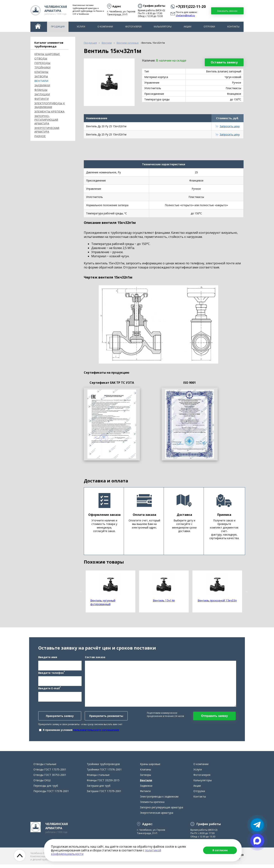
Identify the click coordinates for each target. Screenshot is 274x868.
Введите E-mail (50, 690)
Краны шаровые (47, 54)
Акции (187, 27)
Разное (40, 136)
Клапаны (41, 72)
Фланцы (41, 90)
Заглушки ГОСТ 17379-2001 (104, 795)
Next (246, 592)
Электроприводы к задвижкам (50, 105)
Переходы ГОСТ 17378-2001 (51, 795)
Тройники (42, 67)
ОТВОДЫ (41, 58)
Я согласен (220, 850)
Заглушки (42, 94)
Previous (81, 592)
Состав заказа (95, 659)
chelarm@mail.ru (185, 15)
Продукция (58, 27)
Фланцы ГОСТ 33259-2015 (103, 784)
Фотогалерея (133, 27)
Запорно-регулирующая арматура (46, 120)
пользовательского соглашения (96, 732)
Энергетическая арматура (47, 130)
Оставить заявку (224, 62)
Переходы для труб (46, 789)
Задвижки (42, 85)
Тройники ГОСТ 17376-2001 (104, 773)
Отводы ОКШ (42, 784)
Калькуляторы (163, 27)
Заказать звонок (227, 11)
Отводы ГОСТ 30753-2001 (50, 778)
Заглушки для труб (99, 789)
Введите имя (48, 659)
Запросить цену (230, 126)
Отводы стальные (45, 768)
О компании (105, 27)
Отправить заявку (214, 718)
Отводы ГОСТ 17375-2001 (50, 773)
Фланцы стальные (98, 778)
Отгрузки (209, 27)
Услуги (81, 27)
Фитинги (41, 99)
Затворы (41, 76)
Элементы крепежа (49, 111)
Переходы (42, 63)
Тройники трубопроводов (103, 768)
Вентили (41, 81)
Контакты (233, 27)
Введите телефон (52, 674)
